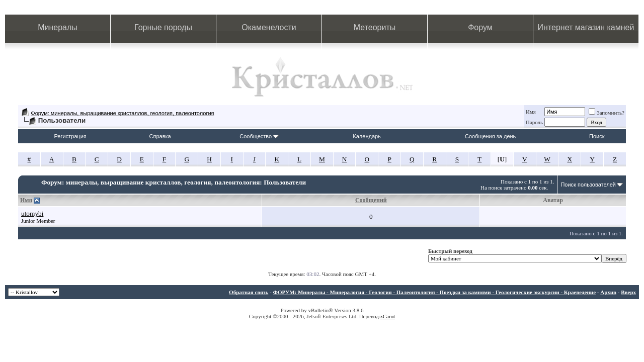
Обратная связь (249, 292)
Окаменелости (269, 27)
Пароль (534, 122)
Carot (389, 316)
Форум (480, 27)
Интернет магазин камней (586, 27)
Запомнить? (607, 113)
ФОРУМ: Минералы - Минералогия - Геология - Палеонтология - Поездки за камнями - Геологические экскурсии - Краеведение (434, 292)
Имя (531, 112)
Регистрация (70, 136)
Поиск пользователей (588, 185)
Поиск (597, 136)
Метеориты (375, 27)
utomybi (32, 213)
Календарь (367, 136)
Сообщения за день (490, 136)
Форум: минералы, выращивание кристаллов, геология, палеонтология (122, 113)
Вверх (628, 292)
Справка (160, 136)
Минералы (58, 27)
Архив (608, 292)
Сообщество (259, 136)
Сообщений (371, 200)
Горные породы (163, 27)
